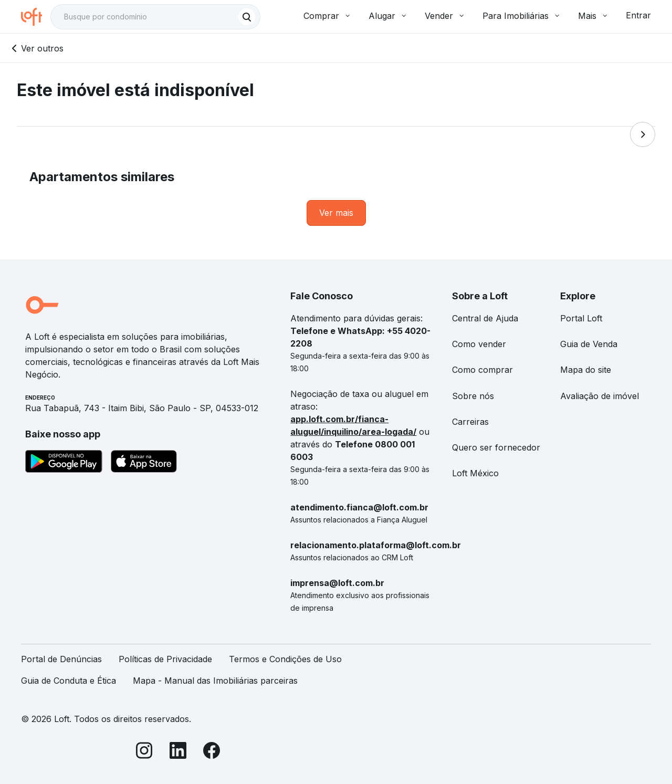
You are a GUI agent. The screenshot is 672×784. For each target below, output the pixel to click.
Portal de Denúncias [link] (61, 659)
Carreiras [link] (470, 422)
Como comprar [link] (482, 370)
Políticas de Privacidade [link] (165, 659)
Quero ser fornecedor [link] (496, 447)
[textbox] (155, 17)
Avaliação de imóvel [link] (600, 396)
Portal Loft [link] (581, 318)
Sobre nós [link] (473, 396)
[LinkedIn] (178, 752)
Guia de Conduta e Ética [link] (69, 681)
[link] (336, 213)
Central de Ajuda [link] (485, 318)
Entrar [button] (638, 15)
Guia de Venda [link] (589, 344)
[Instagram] (144, 752)
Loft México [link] (475, 473)
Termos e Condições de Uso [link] (285, 659)
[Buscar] (247, 17)
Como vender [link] (479, 344)
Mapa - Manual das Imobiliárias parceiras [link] (215, 681)
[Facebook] (212, 752)
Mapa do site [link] (586, 370)
